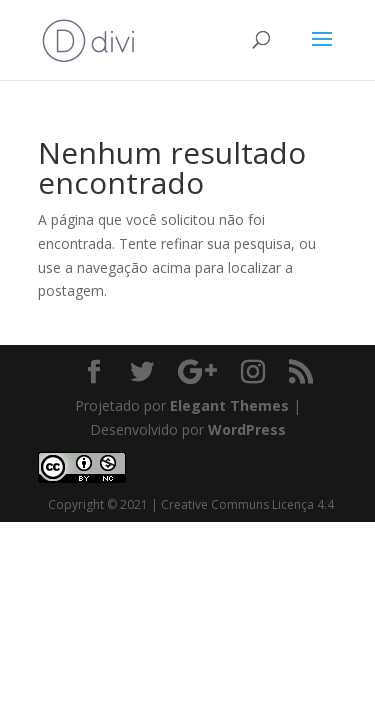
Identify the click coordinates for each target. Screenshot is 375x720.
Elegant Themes (229, 405)
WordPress (247, 429)
